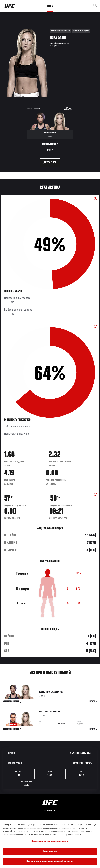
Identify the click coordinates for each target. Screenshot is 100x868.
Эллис (59, 693)
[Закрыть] (95, 825)
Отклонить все (50, 851)
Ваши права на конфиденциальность (50, 841)
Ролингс (44, 693)
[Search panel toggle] (95, 5)
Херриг (43, 712)
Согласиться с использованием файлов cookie (50, 861)
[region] (50, 844)
